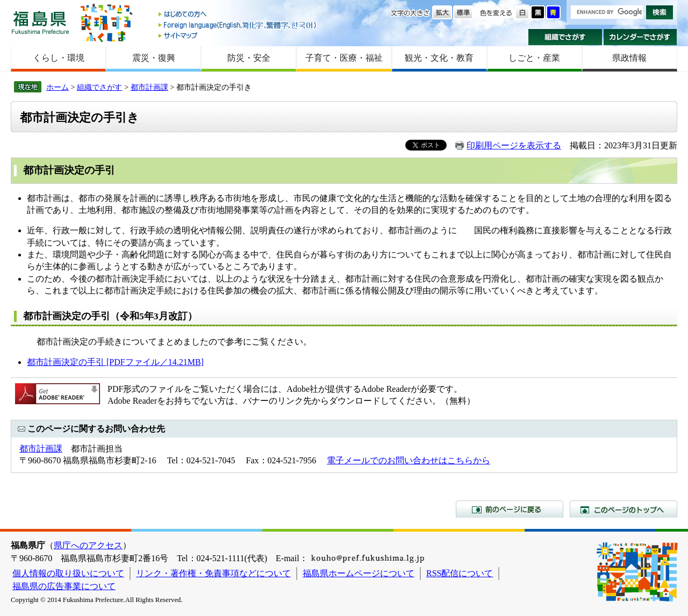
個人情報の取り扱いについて (68, 573)
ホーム (58, 87)
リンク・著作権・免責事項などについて (213, 573)
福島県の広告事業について (64, 586)
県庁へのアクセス (88, 545)
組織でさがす (565, 37)
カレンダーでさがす (640, 37)
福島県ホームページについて (359, 573)
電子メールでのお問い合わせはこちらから (408, 460)
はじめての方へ (238, 15)
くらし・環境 (59, 58)
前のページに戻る (510, 509)
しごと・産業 (534, 58)
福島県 (40, 22)
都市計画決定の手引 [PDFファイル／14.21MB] (115, 362)
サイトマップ (238, 35)
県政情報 (629, 58)
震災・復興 (154, 58)
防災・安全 (249, 58)
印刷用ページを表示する (514, 145)
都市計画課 (149, 87)
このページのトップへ (623, 509)
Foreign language (238, 25)
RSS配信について (460, 573)
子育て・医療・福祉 (344, 58)
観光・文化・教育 (439, 58)
